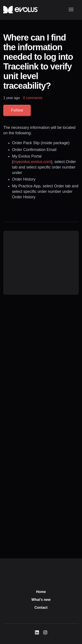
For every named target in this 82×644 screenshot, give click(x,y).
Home (41, 592)
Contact (41, 608)
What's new (41, 600)
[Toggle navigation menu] (71, 10)
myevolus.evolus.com (32, 162)
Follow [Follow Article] (17, 110)
